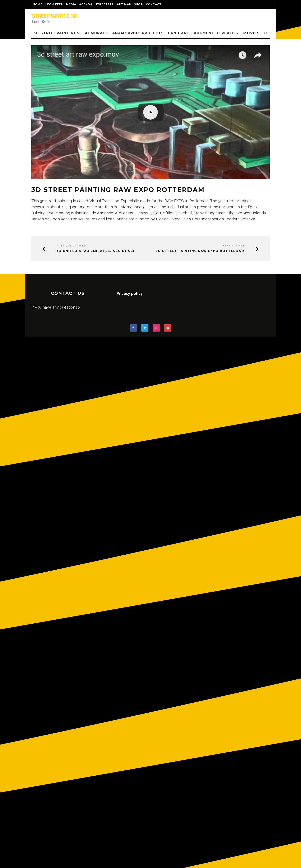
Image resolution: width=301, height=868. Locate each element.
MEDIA (71, 4)
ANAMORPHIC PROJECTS (138, 33)
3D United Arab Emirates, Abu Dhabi (95, 251)
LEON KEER (54, 4)
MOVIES (252, 33)
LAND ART (179, 33)
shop (138, 4)
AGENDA (86, 4)
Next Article (234, 246)
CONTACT (154, 4)
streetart (105, 4)
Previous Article (71, 246)
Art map (124, 4)
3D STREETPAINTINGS (57, 33)
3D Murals (96, 33)
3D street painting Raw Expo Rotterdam (200, 251)
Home (38, 4)
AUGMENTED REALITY (217, 33)
